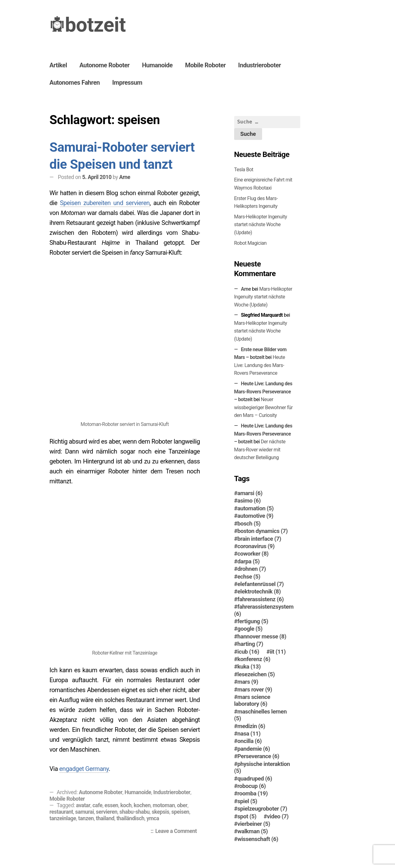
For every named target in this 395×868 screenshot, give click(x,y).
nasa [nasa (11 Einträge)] (249, 734)
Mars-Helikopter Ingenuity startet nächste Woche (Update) (261, 225)
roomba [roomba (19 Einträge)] (252, 794)
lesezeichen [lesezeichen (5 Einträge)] (256, 674)
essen (111, 805)
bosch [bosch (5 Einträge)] (249, 524)
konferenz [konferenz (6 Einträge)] (254, 659)
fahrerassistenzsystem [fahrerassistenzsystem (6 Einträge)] (264, 610)
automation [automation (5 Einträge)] (255, 508)
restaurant (61, 812)
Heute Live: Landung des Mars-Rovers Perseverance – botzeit (263, 391)
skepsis (160, 812)
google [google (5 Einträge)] (250, 629)
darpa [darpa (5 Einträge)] (248, 562)
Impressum (127, 83)
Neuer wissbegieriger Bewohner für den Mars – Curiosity (263, 407)
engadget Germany (84, 769)
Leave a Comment (178, 832)
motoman (164, 805)
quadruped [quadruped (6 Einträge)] (255, 779)
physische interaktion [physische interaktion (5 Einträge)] (262, 767)
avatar (83, 805)
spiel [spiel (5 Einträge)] (247, 801)
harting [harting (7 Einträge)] (250, 644)
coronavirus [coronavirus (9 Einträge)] (256, 546)
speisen (180, 812)
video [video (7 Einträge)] (278, 817)
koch (126, 805)
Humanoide (157, 65)
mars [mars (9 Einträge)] (248, 682)
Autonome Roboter (104, 65)
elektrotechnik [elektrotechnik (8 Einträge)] (259, 592)
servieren (107, 812)
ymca (153, 818)
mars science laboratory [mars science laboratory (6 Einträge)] (252, 700)
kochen (142, 805)
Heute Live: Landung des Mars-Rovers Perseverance (260, 365)
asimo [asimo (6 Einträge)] (249, 501)
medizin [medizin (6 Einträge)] (251, 726)
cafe (98, 805)
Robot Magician (250, 243)
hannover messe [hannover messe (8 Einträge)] (262, 637)
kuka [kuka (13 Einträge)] (249, 667)
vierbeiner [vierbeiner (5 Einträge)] (254, 824)
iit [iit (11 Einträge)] (277, 652)
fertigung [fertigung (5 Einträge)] (253, 621)
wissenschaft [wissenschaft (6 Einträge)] (258, 839)
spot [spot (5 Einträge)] (247, 817)
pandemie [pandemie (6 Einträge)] (254, 749)
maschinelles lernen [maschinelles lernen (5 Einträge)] (260, 715)
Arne (125, 177)
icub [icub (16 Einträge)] (248, 652)
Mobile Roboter (205, 65)
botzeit (95, 25)
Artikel (58, 65)
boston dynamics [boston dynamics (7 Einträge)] (262, 531)
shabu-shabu (135, 812)
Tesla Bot (244, 170)
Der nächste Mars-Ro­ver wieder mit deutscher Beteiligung (260, 450)
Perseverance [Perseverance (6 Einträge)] (258, 756)
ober (182, 805)
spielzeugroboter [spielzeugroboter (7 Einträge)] (262, 809)
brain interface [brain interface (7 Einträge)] (259, 539)
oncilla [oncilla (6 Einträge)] (249, 741)
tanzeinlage (63, 818)
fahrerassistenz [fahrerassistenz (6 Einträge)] (260, 599)
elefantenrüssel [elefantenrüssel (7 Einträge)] (260, 584)
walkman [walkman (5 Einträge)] (252, 831)
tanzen (86, 818)
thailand (105, 818)
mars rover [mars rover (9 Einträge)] (255, 690)
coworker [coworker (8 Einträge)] (253, 554)
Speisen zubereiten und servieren (105, 203)
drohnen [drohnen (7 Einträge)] (252, 569)
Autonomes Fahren (75, 83)
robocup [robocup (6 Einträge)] (252, 786)
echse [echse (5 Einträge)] (249, 577)
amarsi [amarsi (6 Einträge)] (250, 493)
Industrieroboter (260, 65)
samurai (84, 812)
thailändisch (130, 818)
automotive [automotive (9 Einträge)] (255, 516)
